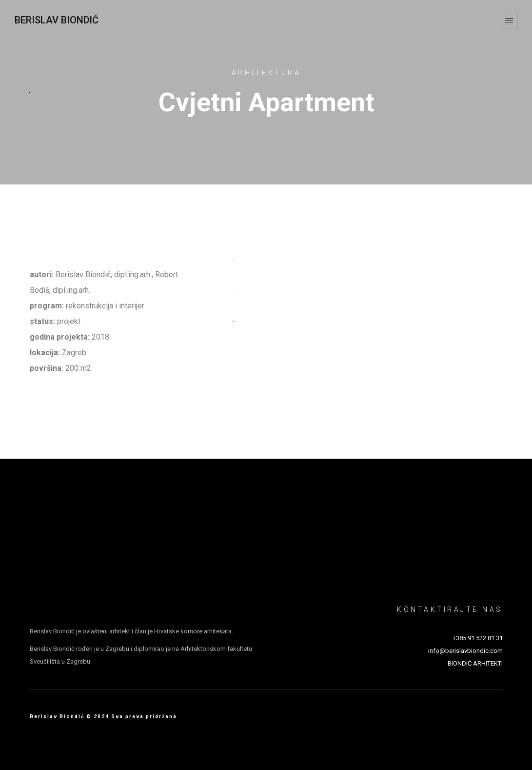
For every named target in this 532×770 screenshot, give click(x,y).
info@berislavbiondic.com (465, 651)
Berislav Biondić (57, 20)
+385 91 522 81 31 (478, 638)
